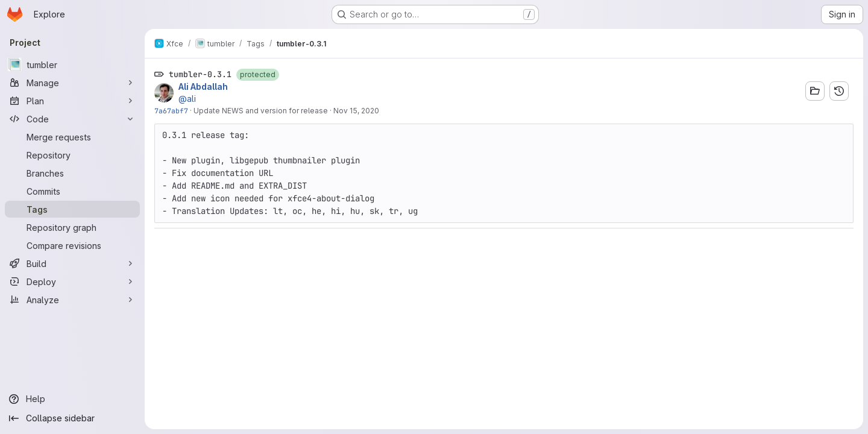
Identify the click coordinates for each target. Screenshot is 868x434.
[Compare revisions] (72, 245)
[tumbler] (72, 64)
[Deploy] (72, 281)
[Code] (72, 119)
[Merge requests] (72, 137)
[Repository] (72, 155)
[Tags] (72, 209)
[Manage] (72, 83)
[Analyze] (72, 300)
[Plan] (72, 101)
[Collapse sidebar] (72, 418)
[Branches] (72, 173)
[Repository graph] (72, 227)
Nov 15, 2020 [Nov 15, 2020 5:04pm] (356, 111)
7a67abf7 (171, 111)
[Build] (72, 263)
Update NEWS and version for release (261, 111)
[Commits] (72, 191)
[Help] (72, 399)
